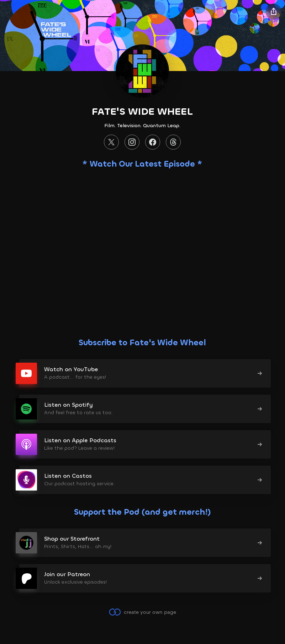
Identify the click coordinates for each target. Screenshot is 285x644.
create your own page (142, 612)
